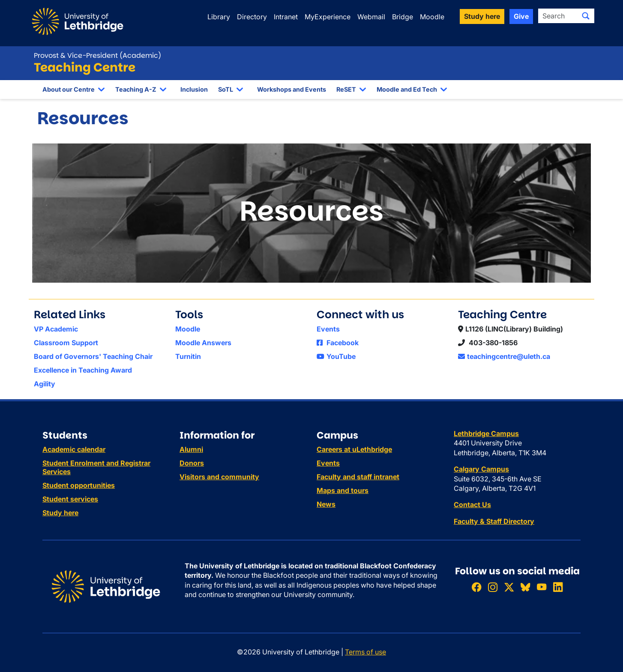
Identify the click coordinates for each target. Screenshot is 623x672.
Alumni (191, 449)
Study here (60, 513)
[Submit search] (586, 16)
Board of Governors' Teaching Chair (93, 356)
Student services (70, 499)
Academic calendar (74, 449)
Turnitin (188, 356)
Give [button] (521, 16)
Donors (192, 463)
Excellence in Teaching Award (83, 370)
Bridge (403, 17)
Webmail (371, 17)
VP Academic (56, 329)
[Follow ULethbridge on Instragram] (493, 587)
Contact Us (472, 505)
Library (219, 17)
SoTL (226, 89)
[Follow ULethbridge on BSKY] (525, 587)
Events (328, 329)
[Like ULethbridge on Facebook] (476, 587)
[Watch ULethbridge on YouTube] (542, 587)
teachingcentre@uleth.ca (504, 356)
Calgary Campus (481, 469)
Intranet (286, 17)
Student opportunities (79, 485)
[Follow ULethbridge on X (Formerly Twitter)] (509, 587)
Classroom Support (66, 343)
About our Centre (69, 89)
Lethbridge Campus (486, 433)
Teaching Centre (85, 67)
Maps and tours (343, 490)
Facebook (338, 343)
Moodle (432, 17)
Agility (45, 384)
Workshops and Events (292, 89)
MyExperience (328, 17)
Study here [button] (482, 16)
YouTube (336, 356)
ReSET (346, 89)
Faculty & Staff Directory (494, 521)
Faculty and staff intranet (358, 477)
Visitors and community (219, 477)
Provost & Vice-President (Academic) (97, 55)
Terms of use (365, 652)
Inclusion (194, 89)
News (326, 504)
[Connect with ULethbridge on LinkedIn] (558, 587)
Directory (252, 17)
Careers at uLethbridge (354, 449)
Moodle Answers (203, 343)
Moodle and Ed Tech (407, 89)
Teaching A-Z (136, 89)
